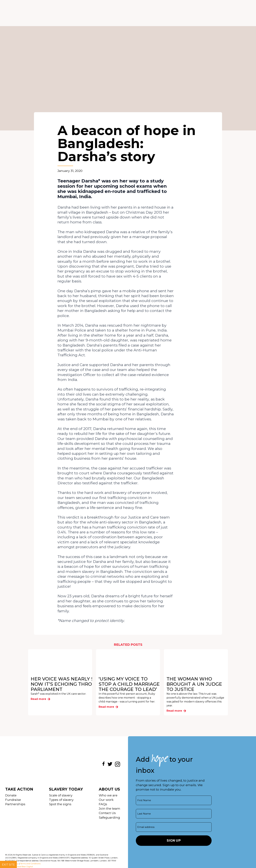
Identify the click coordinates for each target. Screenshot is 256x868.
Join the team (109, 808)
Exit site (8, 865)
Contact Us (107, 813)
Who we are (108, 795)
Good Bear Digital (24, 866)
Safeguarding (109, 817)
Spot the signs (60, 804)
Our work (106, 800)
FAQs (103, 804)
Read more (40, 699)
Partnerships (15, 804)
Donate (11, 795)
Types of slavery (61, 800)
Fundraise (13, 800)
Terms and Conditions (30, 864)
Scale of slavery (61, 795)
